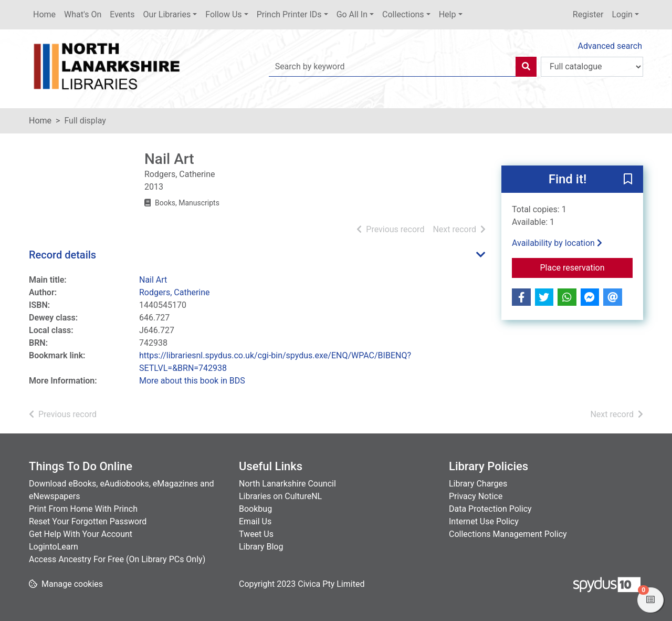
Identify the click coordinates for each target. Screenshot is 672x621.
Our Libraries (167, 14)
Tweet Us (256, 534)
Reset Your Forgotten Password (88, 521)
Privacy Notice (476, 496)
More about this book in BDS (192, 381)
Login (622, 14)
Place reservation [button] (587, 267)
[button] (628, 180)
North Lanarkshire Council (287, 484)
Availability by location (557, 243)
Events (122, 14)
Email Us (255, 521)
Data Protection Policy (490, 509)
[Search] (526, 67)
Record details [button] (62, 255)
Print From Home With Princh (83, 509)
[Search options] (592, 67)
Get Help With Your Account (81, 534)
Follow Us (223, 14)
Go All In (352, 14)
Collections (403, 14)
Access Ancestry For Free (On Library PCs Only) (117, 559)
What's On (83, 14)
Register (588, 14)
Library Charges (478, 484)
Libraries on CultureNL (280, 496)
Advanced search (610, 46)
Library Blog (261, 547)
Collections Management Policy (508, 534)
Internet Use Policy (484, 521)
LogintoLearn (54, 547)
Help (448, 14)
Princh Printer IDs (289, 14)
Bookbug (255, 509)
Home (44, 14)
